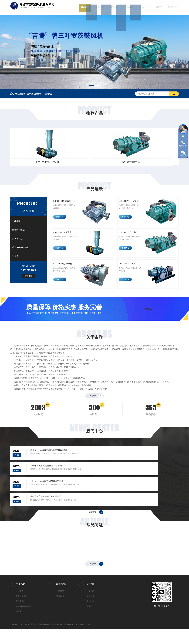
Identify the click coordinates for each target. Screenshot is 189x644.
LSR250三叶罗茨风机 (130, 272)
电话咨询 (183, 146)
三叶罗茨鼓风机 (35, 91)
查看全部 (29, 273)
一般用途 (16, 218)
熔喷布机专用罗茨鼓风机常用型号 (137, 489)
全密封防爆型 (18, 227)
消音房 (49, 91)
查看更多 (93, 407)
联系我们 (173, 6)
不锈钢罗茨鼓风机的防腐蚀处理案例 (138, 467)
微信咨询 (183, 155)
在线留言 (158, 6)
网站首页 (85, 6)
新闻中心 (114, 6)
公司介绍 (90, 607)
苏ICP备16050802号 (84, 640)
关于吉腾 (100, 6)
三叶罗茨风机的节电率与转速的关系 (51, 489)
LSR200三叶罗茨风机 (65, 272)
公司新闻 (60, 607)
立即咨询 (148, 318)
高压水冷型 (17, 236)
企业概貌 (90, 617)
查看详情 (61, 219)
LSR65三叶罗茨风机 (30, 159)
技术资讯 (60, 612)
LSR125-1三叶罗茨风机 (116, 159)
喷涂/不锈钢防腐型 (21, 244)
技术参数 (143, 6)
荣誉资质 (90, 612)
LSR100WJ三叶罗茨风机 (73, 159)
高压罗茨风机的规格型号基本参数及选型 (54, 467)
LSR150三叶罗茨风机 (159, 159)
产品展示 (129, 6)
